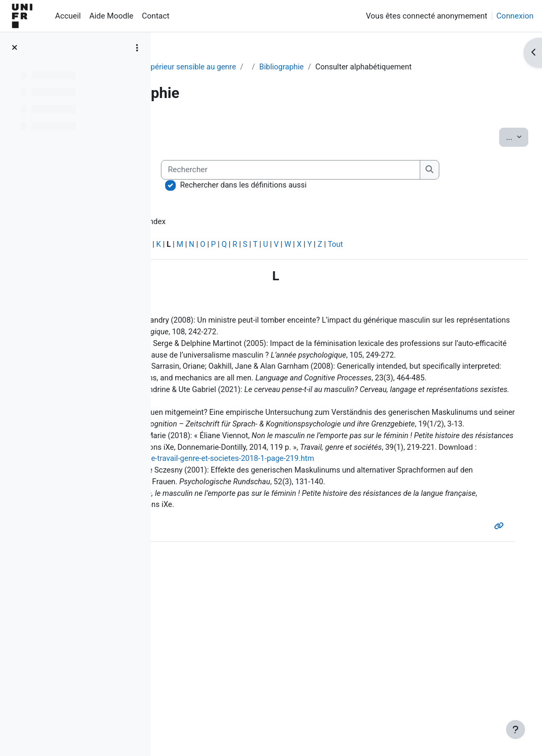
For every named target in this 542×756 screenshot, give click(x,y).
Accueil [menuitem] (68, 16)
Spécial (184, 291)
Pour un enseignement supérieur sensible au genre (260, 67)
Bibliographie (395, 67)
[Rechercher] (303, 215)
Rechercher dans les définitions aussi (256, 230)
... (494, 149)
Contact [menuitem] (156, 16)
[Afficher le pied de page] (516, 730)
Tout (493, 291)
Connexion (515, 16)
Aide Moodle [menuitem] (111, 16)
